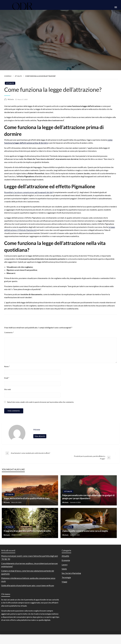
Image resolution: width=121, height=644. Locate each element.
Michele (11, 103)
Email (7, 382)
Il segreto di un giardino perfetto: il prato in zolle (27, 535)
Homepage (8, 80)
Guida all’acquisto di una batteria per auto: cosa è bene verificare (28, 590)
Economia (66, 564)
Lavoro (65, 569)
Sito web (8, 394)
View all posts (40, 440)
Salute (64, 573)
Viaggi (64, 586)
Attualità (18, 80)
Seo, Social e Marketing (71, 577)
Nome (7, 371)
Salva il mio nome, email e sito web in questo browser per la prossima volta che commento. (41, 406)
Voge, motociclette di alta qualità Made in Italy (27, 502)
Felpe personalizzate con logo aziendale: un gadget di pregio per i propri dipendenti (88, 501)
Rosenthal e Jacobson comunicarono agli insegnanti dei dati (29, 196)
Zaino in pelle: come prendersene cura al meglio (85, 535)
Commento (9, 337)
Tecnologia (66, 582)
